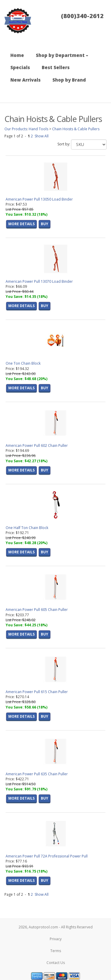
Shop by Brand (69, 80)
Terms (56, 951)
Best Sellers (56, 67)
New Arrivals (25, 80)
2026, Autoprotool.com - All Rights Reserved (56, 927)
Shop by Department (62, 55)
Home (17, 55)
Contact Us (56, 963)
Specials (20, 67)
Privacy (56, 939)
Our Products (16, 129)
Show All (42, 136)
